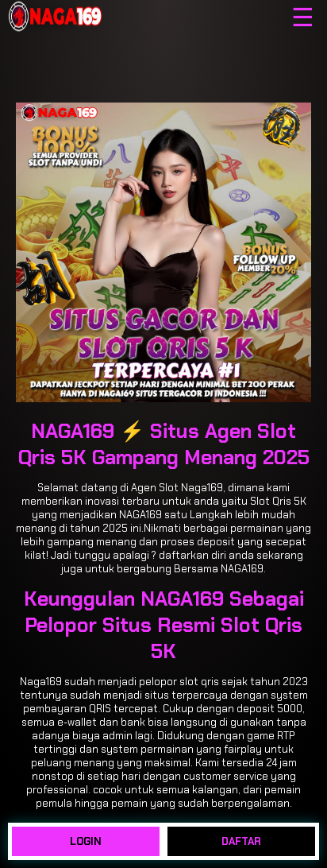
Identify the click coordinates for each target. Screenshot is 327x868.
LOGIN (86, 841)
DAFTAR (241, 841)
